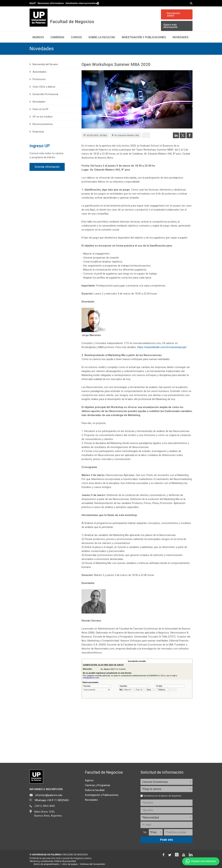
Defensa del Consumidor (93, 864)
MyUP (33, 3)
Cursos (76, 37)
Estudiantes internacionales (82, 3)
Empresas (38, 132)
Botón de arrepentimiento (47, 864)
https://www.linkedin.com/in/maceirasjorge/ (162, 347)
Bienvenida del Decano (45, 64)
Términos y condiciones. (42, 861)
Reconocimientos (43, 124)
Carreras (57, 37)
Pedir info (167, 840)
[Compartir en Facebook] (189, 137)
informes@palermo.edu (49, 795)
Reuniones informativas (51, 3)
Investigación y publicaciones (144, 37)
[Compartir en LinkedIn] (176, 137)
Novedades (181, 37)
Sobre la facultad (95, 790)
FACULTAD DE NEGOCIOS (75, 855)
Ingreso (38, 37)
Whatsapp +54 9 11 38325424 (52, 800)
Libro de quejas (70, 864)
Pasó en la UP (40, 109)
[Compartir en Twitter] (183, 137)
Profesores (39, 79)
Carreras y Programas (98, 785)
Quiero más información (170, 26)
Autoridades (40, 72)
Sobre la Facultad (102, 37)
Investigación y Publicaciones (102, 795)
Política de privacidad (65, 861)
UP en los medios (43, 117)
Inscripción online (173, 14)
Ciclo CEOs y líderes (44, 87)
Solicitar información (47, 167)
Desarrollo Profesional (45, 94)
